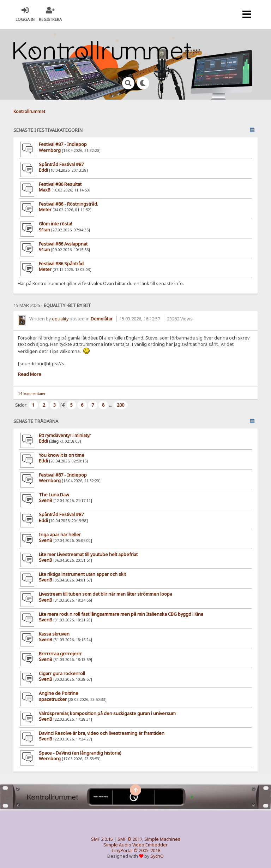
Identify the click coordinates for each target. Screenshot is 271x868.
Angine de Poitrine (59, 693)
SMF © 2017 (130, 839)
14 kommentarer (32, 394)
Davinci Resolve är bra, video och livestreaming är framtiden (102, 733)
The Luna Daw (54, 495)
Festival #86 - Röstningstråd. (68, 204)
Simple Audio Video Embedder (135, 845)
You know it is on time (62, 455)
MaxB (45, 190)
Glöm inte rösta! (55, 224)
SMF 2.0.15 (102, 839)
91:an (44, 230)
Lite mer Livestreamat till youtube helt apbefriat (88, 554)
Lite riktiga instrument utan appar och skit (82, 574)
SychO (157, 856)
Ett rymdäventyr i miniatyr (65, 435)
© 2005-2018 (147, 851)
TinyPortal (122, 851)
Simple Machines (162, 839)
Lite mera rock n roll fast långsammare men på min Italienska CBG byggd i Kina (121, 614)
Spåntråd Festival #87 (61, 515)
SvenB (46, 500)
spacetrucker (53, 699)
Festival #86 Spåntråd (61, 264)
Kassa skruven (54, 634)
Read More (30, 374)
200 (121, 405)
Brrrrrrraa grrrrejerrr (60, 654)
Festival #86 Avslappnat (63, 244)
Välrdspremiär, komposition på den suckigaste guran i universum (107, 713)
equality (60, 319)
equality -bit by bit (67, 305)
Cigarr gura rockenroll (62, 674)
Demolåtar (102, 319)
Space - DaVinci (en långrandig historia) (80, 753)
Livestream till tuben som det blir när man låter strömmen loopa (106, 594)
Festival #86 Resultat (60, 184)
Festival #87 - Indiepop (63, 475)
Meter (45, 210)
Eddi (43, 441)
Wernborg (50, 481)
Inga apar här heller (60, 535)
